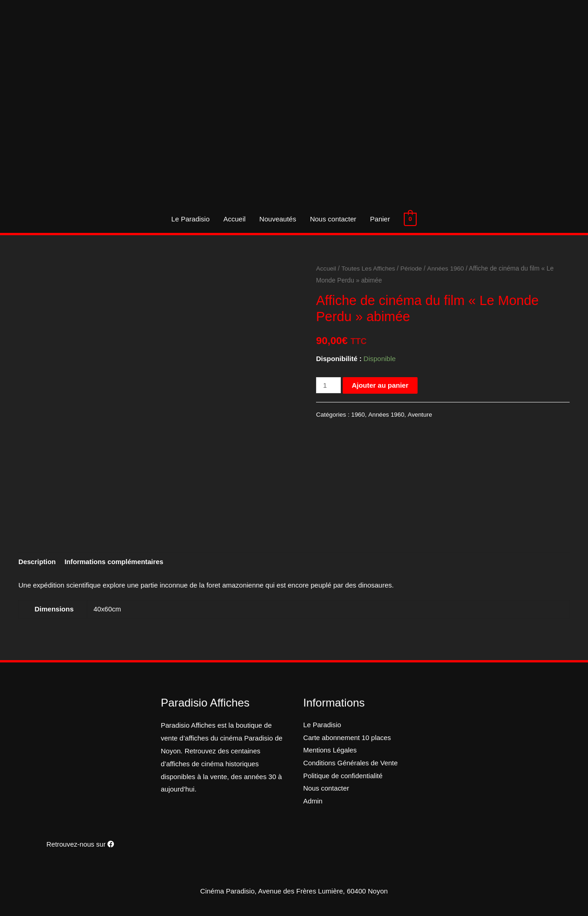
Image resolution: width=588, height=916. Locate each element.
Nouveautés (278, 219)
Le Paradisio (190, 219)
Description (37, 563)
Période (413, 269)
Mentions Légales (330, 751)
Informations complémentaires (115, 563)
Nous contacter (333, 219)
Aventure (420, 415)
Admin (313, 802)
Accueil (235, 219)
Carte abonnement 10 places (348, 738)
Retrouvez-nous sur (80, 844)
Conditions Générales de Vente (351, 764)
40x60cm (108, 609)
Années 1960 (447, 269)
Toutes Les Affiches (369, 269)
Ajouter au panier (380, 385)
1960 (358, 415)
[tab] (37, 563)
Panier (380, 219)
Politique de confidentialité (343, 777)
